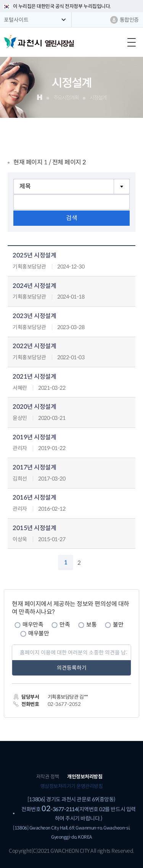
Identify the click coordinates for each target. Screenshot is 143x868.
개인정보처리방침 (85, 777)
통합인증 (129, 20)
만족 (65, 624)
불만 (118, 624)
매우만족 (33, 624)
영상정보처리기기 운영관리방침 (72, 786)
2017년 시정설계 (34, 468)
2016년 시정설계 (34, 498)
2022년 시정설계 (34, 346)
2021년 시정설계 (34, 377)
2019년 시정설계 (34, 438)
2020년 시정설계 (34, 407)
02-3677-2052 (64, 704)
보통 (91, 624)
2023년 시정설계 (34, 316)
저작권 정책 (48, 777)
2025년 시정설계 (34, 256)
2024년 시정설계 (34, 286)
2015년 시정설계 (34, 528)
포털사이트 (16, 20)
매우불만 (39, 633)
